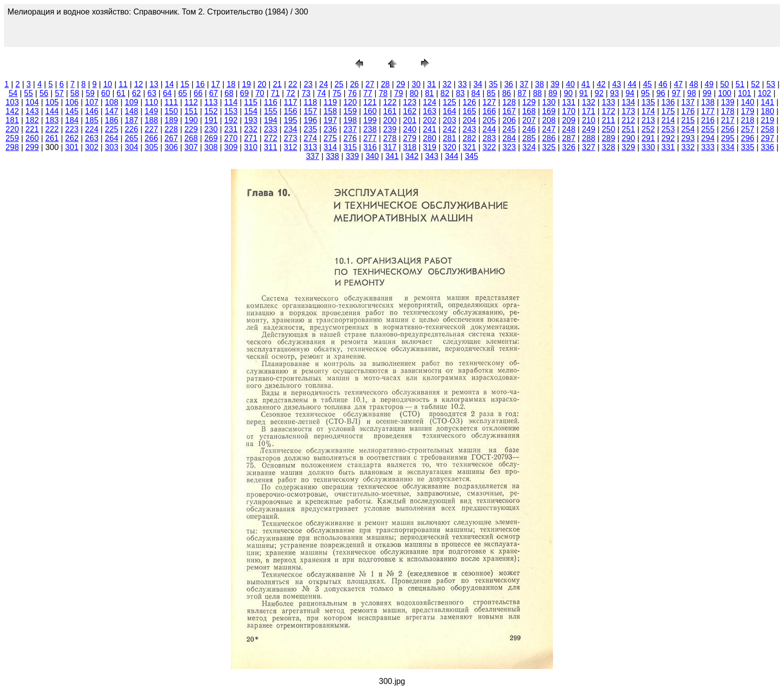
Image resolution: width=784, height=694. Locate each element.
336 (768, 147)
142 (12, 111)
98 (691, 93)
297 (768, 138)
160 (370, 111)
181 (12, 120)
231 (231, 129)
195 (291, 120)
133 (609, 102)
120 (350, 102)
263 (92, 138)
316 (370, 147)
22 (293, 84)
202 (430, 120)
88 (537, 93)
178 (728, 111)
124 (430, 102)
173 (628, 111)
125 (450, 102)
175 (668, 111)
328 (609, 147)
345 (472, 156)
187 (132, 120)
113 (211, 102)
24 (323, 84)
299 (32, 147)
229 (191, 129)
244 (489, 129)
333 (708, 147)
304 (132, 147)
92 (599, 93)
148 (132, 111)
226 (132, 129)
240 (410, 129)
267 (171, 138)
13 (154, 84)
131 (569, 102)
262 (72, 138)
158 (330, 111)
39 (555, 84)
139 (728, 102)
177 (708, 111)
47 (678, 84)
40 (570, 84)
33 (462, 84)
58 (75, 93)
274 (310, 138)
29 (400, 84)
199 (370, 120)
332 (688, 147)
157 (310, 111)
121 (370, 102)
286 (549, 138)
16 (200, 84)
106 (72, 102)
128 (509, 102)
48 (694, 84)
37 (524, 84)
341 (392, 156)
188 (151, 120)
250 (609, 129)
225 (112, 129)
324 (529, 147)
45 (647, 84)
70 (260, 93)
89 (553, 93)
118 (310, 102)
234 (291, 129)
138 (708, 102)
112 (191, 102)
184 (72, 120)
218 (748, 120)
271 (251, 138)
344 (452, 156)
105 (52, 102)
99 (707, 93)
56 (44, 93)
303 (112, 147)
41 (586, 84)
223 (72, 129)
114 (231, 102)
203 (450, 120)
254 (688, 129)
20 (262, 84)
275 (330, 138)
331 (668, 147)
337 (313, 156)
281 (450, 138)
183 (52, 120)
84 (476, 93)
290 (628, 138)
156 (291, 111)
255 (708, 129)
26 (354, 84)
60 (105, 93)
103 (12, 102)
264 (112, 138)
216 (708, 120)
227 (151, 129)
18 (231, 84)
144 (52, 111)
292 (668, 138)
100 (725, 93)
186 (112, 120)
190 (191, 120)
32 (447, 84)
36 (508, 84)
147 (112, 111)
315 (350, 147)
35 (493, 84)
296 (748, 138)
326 (569, 147)
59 (90, 93)
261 (52, 138)
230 (211, 129)
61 (121, 93)
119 (330, 102)
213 (648, 120)
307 (191, 147)
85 (491, 93)
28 (385, 84)
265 (132, 138)
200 (390, 120)
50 (724, 84)
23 (308, 84)
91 (583, 93)
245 (509, 129)
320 (450, 147)
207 (529, 120)
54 (13, 93)
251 (628, 129)
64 (167, 93)
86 (506, 93)
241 (430, 129)
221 (32, 129)
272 (271, 138)
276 (350, 138)
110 (151, 102)
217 (728, 120)
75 (337, 93)
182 (32, 120)
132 (589, 102)
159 (350, 111)
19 (246, 84)
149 (151, 111)
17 (215, 84)
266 (151, 138)
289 (609, 138)
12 (138, 84)
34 (478, 84)
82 (445, 93)
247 (549, 129)
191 (211, 120)
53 (771, 84)
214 (668, 120)
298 (12, 147)
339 (352, 156)
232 (251, 129)
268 (191, 138)
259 (12, 138)
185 (92, 120)
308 (211, 147)
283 (489, 138)
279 (410, 138)
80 (414, 93)
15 (185, 84)
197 (330, 120)
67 (213, 93)
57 (59, 93)
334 (728, 147)
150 (171, 111)
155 (271, 111)
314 (330, 147)
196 (310, 120)
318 (410, 147)
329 (628, 147)
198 (350, 120)
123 (410, 102)
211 (609, 120)
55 (28, 93)
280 (430, 138)
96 (661, 93)
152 (211, 111)
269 (211, 138)
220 (12, 129)
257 (748, 129)
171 (589, 111)
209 (569, 120)
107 (92, 102)
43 (616, 84)
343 (432, 156)
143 (32, 111)
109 (132, 102)
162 (410, 111)
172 (609, 111)
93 (614, 93)
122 (390, 102)
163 (430, 111)
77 (368, 93)
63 (152, 93)
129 (529, 102)
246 (529, 129)
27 (370, 84)
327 (589, 147)
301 (72, 147)
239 (390, 129)
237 (350, 129)
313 (310, 147)
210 (589, 120)
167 (509, 111)
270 (231, 138)
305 (151, 147)
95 (645, 93)
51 (740, 84)
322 (489, 147)
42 (601, 84)
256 (728, 129)
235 (310, 129)
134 (628, 102)
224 (92, 129)
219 (768, 120)
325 (549, 147)
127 (489, 102)
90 (568, 93)
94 (630, 93)
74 (321, 93)
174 (648, 111)
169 (549, 111)
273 (291, 138)
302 (92, 147)
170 (569, 111)
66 (198, 93)
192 (231, 120)
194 (271, 120)
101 (745, 93)
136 (668, 102)
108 (112, 102)
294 (708, 138)
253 (668, 129)
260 (32, 138)
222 (52, 129)
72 (290, 93)
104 (32, 102)
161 (390, 111)
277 (370, 138)
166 (489, 111)
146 (92, 111)
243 (469, 129)
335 (748, 147)
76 (352, 93)
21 (277, 84)
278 (390, 138)
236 (330, 129)
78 (383, 93)
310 (251, 147)
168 (529, 111)
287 (569, 138)
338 (332, 156)
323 (509, 147)
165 (469, 111)
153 (231, 111)
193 (251, 120)
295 (728, 138)
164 (450, 111)
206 (509, 120)
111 (171, 102)
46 (663, 84)
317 (390, 147)
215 (688, 120)
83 (460, 93)
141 (768, 102)
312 (291, 147)
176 (688, 111)
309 (231, 147)
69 (244, 93)
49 (709, 84)
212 (628, 120)
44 (632, 84)
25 (339, 84)
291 (648, 138)
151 (191, 111)
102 (765, 93)
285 (529, 138)
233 (271, 129)
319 (430, 147)
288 (589, 138)
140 (748, 102)
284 (509, 138)
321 (469, 147)
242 (450, 129)
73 (306, 93)
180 (768, 111)
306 (171, 147)
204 (469, 120)
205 (489, 120)
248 (569, 129)
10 (107, 84)
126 (469, 102)
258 (768, 129)
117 (291, 102)
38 (539, 84)
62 (136, 93)
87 (522, 93)
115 (251, 102)
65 (182, 93)
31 (431, 84)
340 (372, 156)
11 (123, 84)
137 (688, 102)
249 (589, 129)
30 (416, 84)
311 (271, 147)
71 (275, 93)
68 (229, 93)
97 (676, 93)
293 (688, 138)
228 (171, 129)
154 (251, 111)
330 (648, 147)
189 (171, 120)
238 (370, 129)
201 (410, 120)
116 (271, 102)
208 (549, 120)
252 (648, 129)
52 (755, 84)
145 (72, 111)
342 (412, 156)
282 (469, 138)
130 (549, 102)
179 (748, 111)
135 (648, 102)
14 (169, 84)
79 (398, 93)
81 (429, 93)
